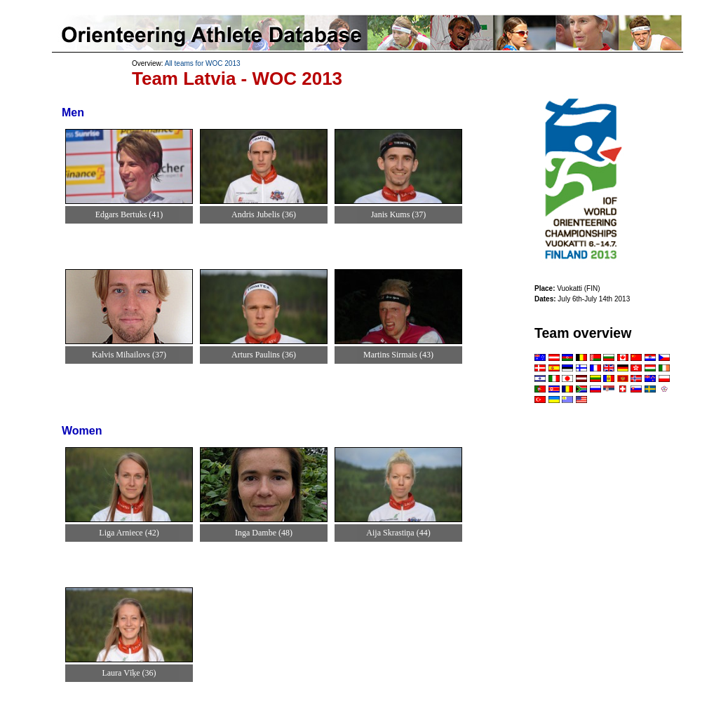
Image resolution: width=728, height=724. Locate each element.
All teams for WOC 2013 (203, 63)
